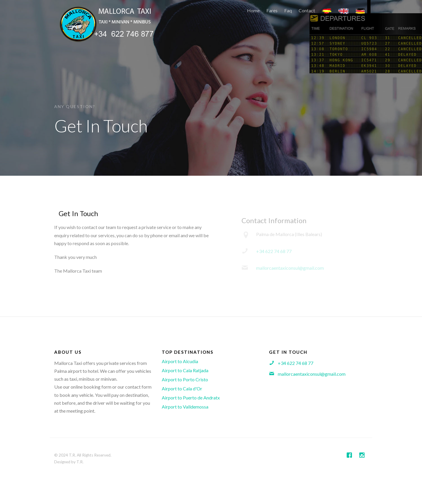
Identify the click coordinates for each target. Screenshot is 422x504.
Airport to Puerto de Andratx (191, 398)
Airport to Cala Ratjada (185, 370)
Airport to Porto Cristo (185, 379)
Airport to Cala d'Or (182, 388)
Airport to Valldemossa (185, 407)
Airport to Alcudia (180, 361)
